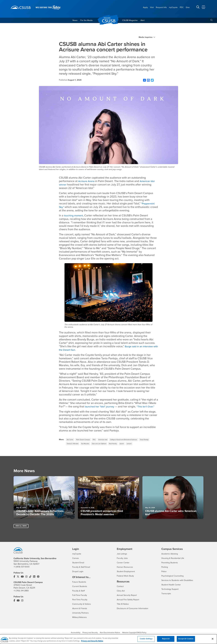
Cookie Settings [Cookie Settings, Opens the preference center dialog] (146, 640)
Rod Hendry (132, 448)
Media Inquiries (146, 38)
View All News (22, 531)
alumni (142, 448)
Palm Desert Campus (85, 444)
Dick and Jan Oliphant (116, 448)
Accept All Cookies (186, 640)
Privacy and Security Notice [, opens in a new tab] (92, 642)
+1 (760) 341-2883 (22, 596)
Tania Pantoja (72, 448)
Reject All (166, 640)
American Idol (107, 444)
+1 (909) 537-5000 (22, 573)
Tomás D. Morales (86, 448)
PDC (97, 444)
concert (150, 448)
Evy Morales (100, 448)
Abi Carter (71, 444)
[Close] (213, 640)
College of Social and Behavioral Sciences (131, 444)
